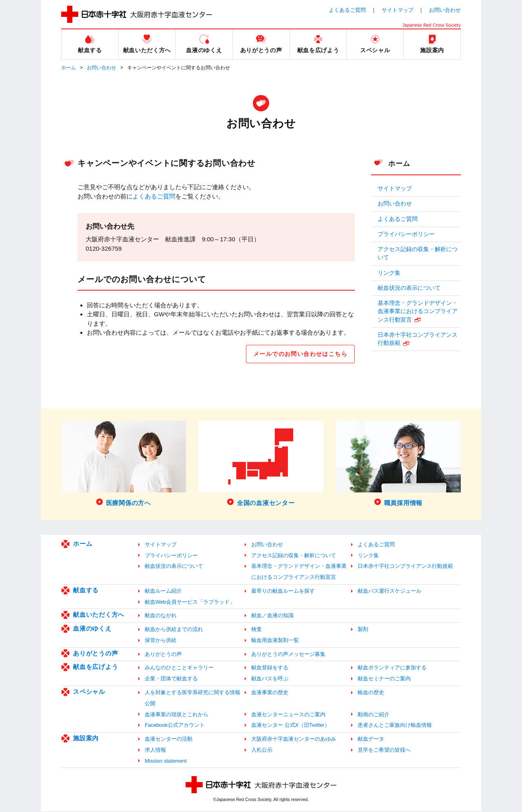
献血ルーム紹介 (163, 592)
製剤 (363, 630)
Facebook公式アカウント (175, 726)
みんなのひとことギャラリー (179, 669)
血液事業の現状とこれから (177, 715)
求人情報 (155, 751)
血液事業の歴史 (270, 694)
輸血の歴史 (371, 694)
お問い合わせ (445, 10)
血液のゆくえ (92, 630)
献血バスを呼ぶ (270, 680)
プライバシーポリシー (406, 234)
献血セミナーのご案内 (384, 680)
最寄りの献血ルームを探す (283, 592)
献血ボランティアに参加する (392, 669)
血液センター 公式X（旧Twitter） (291, 726)
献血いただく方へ (99, 616)
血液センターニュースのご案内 (288, 715)
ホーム (69, 68)
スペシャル (89, 693)
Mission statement (166, 762)
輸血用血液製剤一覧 (275, 641)
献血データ (371, 740)
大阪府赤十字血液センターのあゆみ (294, 740)
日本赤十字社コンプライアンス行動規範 (418, 339)
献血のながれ (161, 617)
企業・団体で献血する (171, 680)
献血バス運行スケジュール (389, 592)
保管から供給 (161, 641)
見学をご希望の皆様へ (384, 751)
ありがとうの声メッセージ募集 (288, 655)
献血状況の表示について (409, 288)
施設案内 (86, 739)
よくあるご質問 (347, 10)
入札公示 (262, 751)
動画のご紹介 (374, 715)
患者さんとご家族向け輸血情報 (395, 726)
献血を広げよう (95, 668)
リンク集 (389, 273)
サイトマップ (398, 10)
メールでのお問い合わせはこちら (297, 354)
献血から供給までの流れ (174, 630)
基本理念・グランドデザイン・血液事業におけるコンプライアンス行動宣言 (418, 311)
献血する (86, 591)
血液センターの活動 (169, 740)
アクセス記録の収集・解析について (418, 253)
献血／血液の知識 (272, 617)
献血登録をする (270, 669)
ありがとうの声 (95, 654)
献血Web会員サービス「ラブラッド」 (190, 603)
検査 (257, 630)
